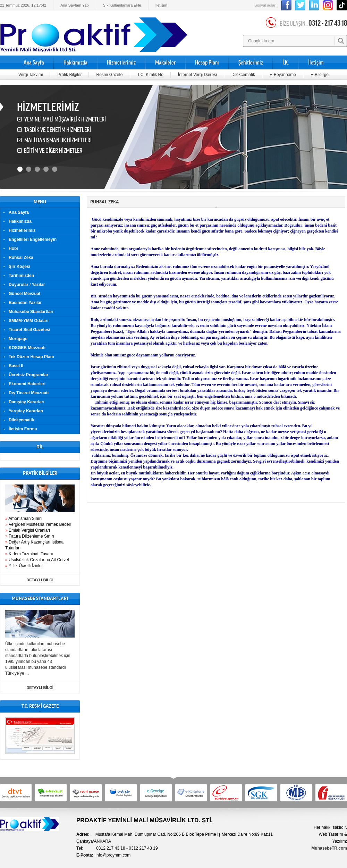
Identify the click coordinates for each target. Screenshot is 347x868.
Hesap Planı (207, 62)
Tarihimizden (21, 276)
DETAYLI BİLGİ (40, 580)
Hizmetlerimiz (121, 62)
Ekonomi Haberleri (27, 384)
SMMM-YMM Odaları (29, 321)
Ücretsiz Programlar (28, 375)
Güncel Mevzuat (24, 294)
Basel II (16, 366)
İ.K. (286, 62)
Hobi (13, 248)
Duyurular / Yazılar (27, 285)
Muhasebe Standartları (31, 312)
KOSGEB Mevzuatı (27, 348)
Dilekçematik (243, 75)
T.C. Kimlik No (150, 75)
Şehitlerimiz (251, 62)
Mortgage (18, 339)
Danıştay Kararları (27, 402)
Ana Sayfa (34, 62)
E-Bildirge (320, 75)
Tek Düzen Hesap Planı (31, 357)
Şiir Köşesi (19, 267)
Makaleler (165, 62)
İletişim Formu (23, 429)
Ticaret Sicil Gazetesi (29, 330)
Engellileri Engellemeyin (33, 239)
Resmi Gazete (109, 75)
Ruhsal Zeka (21, 258)
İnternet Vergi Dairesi (197, 75)
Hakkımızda (75, 62)
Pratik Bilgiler (69, 75)
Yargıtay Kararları (26, 411)
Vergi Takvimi (31, 75)
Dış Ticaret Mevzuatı (29, 393)
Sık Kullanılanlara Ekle (122, 5)
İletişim (161, 5)
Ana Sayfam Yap (75, 5)
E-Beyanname (283, 75)
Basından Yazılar (25, 303)
